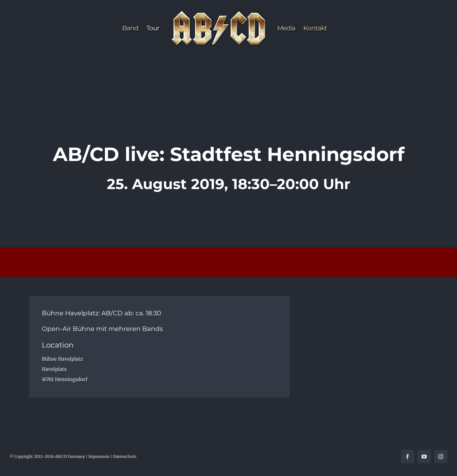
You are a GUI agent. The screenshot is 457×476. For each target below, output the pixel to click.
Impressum (99, 456)
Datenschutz (125, 456)
